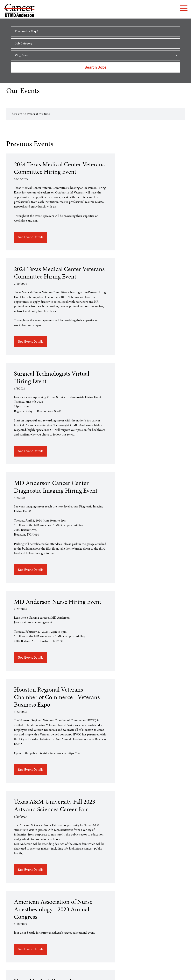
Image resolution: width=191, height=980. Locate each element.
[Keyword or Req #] (95, 31)
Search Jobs (95, 67)
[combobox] (95, 43)
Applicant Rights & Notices (95, 917)
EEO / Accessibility (95, 922)
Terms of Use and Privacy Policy (95, 974)
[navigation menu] (184, 8)
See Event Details (31, 254)
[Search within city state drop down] (95, 55)
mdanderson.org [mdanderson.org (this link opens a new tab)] (96, 927)
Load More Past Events (171, 881)
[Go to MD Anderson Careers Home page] (19, 11)
